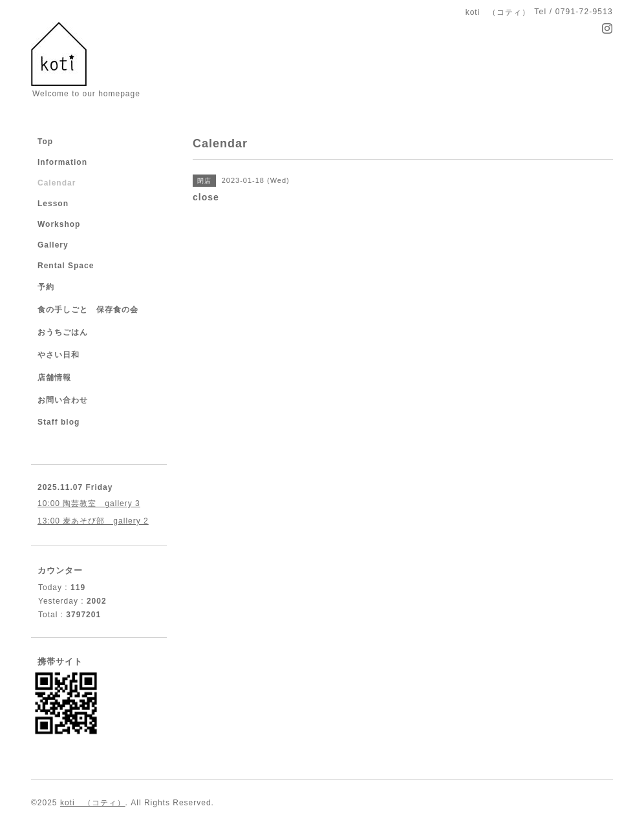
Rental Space (66, 266)
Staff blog (59, 422)
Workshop (59, 224)
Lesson (53, 204)
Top (45, 142)
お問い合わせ (63, 400)
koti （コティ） (93, 803)
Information (62, 162)
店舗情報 (54, 377)
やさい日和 (59, 355)
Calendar (57, 183)
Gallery (53, 245)
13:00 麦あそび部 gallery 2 (93, 521)
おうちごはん (63, 332)
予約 (46, 287)
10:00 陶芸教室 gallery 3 (89, 503)
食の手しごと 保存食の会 (88, 310)
